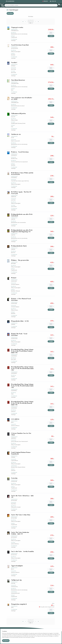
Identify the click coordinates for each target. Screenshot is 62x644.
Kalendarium (11, 1)
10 (29, 23)
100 (32, 23)
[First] (23, 22)
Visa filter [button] (10, 13)
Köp (51, 36)
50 (30, 23)
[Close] (6, 641)
